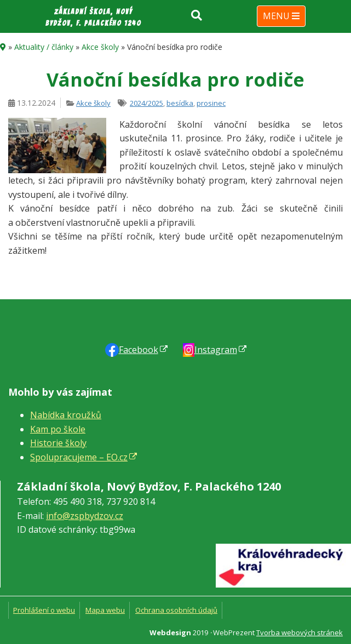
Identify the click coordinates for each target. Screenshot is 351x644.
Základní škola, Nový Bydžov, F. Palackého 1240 (93, 18)
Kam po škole (58, 429)
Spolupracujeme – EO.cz (79, 457)
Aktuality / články (44, 47)
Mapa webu (105, 610)
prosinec (211, 103)
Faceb (139, 350)
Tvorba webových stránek (300, 632)
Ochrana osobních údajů (176, 610)
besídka (180, 103)
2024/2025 (146, 103)
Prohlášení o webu (44, 610)
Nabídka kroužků (66, 415)
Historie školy (58, 443)
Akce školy (100, 47)
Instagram (216, 350)
